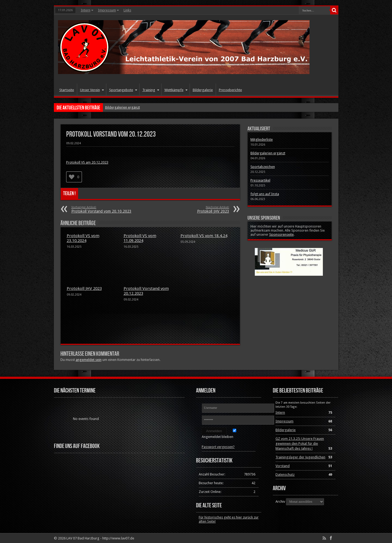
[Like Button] (72, 177)
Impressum (108, 10)
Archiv (280, 501)
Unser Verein (92, 90)
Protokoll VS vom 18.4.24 (204, 236)
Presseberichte (230, 90)
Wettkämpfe (176, 90)
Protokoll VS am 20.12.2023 (87, 162)
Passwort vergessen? (218, 447)
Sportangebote (123, 90)
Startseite (67, 90)
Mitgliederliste (262, 139)
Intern (87, 10)
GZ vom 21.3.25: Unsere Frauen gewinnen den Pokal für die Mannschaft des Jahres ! (300, 444)
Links (127, 10)
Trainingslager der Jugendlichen (300, 457)
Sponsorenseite (281, 234)
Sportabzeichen (263, 167)
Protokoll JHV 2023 (84, 289)
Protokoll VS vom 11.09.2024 (140, 238)
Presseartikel (260, 180)
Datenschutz (285, 475)
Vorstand (283, 466)
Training (151, 90)
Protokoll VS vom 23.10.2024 (83, 238)
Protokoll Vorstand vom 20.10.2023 (105, 209)
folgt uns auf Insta (265, 194)
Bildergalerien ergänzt (122, 107)
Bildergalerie (203, 90)
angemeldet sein (89, 360)
